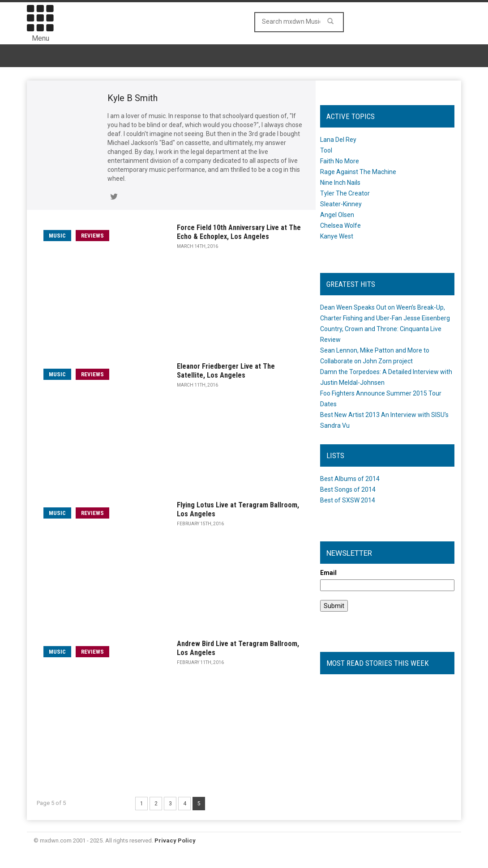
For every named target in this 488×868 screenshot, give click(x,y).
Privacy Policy (175, 840)
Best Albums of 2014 (350, 479)
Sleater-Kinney (341, 204)
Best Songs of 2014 (348, 489)
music (57, 236)
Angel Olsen (337, 215)
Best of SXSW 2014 (348, 500)
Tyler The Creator (345, 193)
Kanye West (337, 236)
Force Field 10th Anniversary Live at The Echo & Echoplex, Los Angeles (239, 232)
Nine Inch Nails (340, 183)
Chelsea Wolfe (340, 226)
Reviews (92, 236)
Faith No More (340, 161)
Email (328, 573)
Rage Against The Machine (358, 172)
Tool (326, 150)
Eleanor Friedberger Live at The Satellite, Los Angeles (226, 371)
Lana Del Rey (338, 140)
